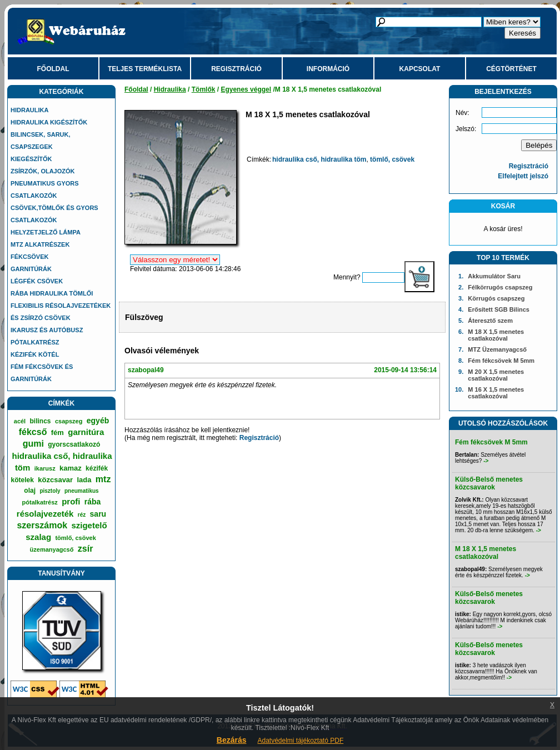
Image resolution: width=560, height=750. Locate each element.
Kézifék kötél (35, 354)
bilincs (41, 421)
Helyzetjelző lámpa (46, 232)
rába (93, 502)
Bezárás (232, 740)
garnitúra (86, 432)
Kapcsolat (420, 69)
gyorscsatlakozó (74, 444)
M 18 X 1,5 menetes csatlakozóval (496, 335)
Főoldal (53, 69)
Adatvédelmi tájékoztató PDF (300, 741)
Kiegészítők (31, 159)
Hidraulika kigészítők (49, 122)
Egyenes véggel (246, 89)
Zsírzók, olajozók (43, 171)
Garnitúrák (31, 269)
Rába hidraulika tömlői (52, 293)
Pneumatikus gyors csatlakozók (45, 189)
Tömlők (204, 89)
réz (82, 515)
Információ (328, 69)
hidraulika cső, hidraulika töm (319, 159)
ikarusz (45, 468)
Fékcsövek (29, 257)
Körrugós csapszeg (496, 298)
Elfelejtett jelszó (523, 176)
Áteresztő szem (490, 321)
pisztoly (50, 491)
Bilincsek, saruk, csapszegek (41, 141)
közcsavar (55, 480)
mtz (103, 479)
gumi (33, 444)
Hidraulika (29, 110)
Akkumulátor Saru (494, 276)
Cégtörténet (511, 69)
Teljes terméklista (145, 69)
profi (71, 501)
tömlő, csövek (75, 538)
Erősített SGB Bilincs (499, 309)
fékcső (33, 432)
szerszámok (42, 525)
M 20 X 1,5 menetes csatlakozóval (496, 375)
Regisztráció (236, 69)
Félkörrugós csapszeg (500, 287)
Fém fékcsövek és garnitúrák (42, 373)
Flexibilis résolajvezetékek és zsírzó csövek (61, 312)
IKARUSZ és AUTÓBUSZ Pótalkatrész (47, 336)
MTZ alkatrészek (40, 244)
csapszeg (69, 421)
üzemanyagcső (52, 549)
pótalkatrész (40, 502)
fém (57, 432)
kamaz (71, 468)
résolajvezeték (45, 514)
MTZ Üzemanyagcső (497, 349)
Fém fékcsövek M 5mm (501, 361)
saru (98, 514)
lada (84, 480)
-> (486, 461)
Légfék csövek (37, 281)
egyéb (98, 421)
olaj (30, 491)
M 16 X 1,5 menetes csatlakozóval (496, 393)
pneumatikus (82, 491)
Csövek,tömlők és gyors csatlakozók (54, 214)
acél (20, 421)
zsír (86, 549)
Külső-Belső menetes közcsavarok (489, 483)
